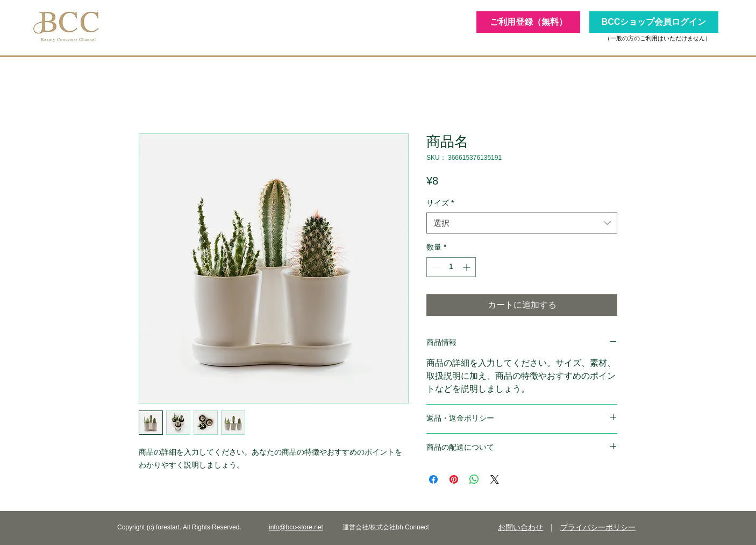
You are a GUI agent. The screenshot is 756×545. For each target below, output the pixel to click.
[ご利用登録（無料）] (528, 22)
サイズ (440, 203)
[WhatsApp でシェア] (474, 479)
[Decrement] (435, 267)
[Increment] (468, 267)
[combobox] (522, 223)
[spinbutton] (451, 267)
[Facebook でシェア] (433, 479)
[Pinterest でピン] (454, 479)
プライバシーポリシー (598, 527)
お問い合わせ (520, 527)
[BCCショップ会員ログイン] (654, 22)
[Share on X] (495, 479)
